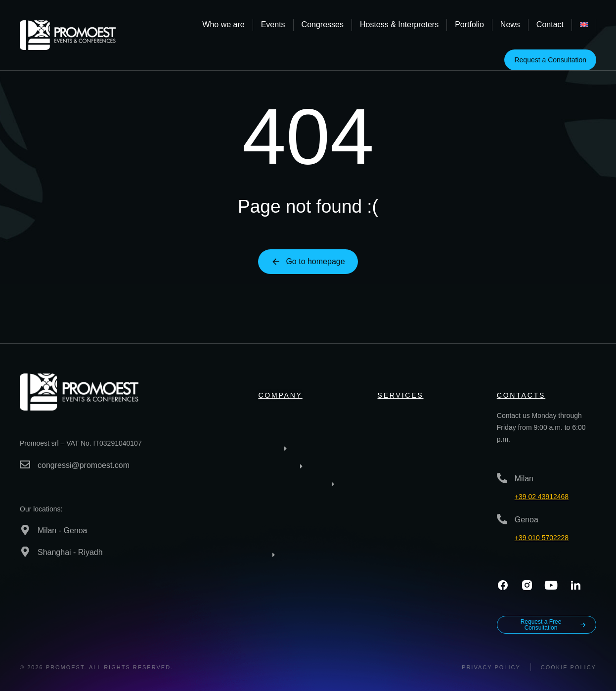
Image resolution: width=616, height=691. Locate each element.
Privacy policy (491, 667)
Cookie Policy (569, 667)
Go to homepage (308, 262)
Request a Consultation (550, 60)
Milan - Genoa (63, 530)
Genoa (527, 520)
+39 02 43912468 (542, 497)
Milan (524, 479)
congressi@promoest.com (84, 465)
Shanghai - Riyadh (70, 552)
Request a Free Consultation (554, 625)
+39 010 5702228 (542, 538)
